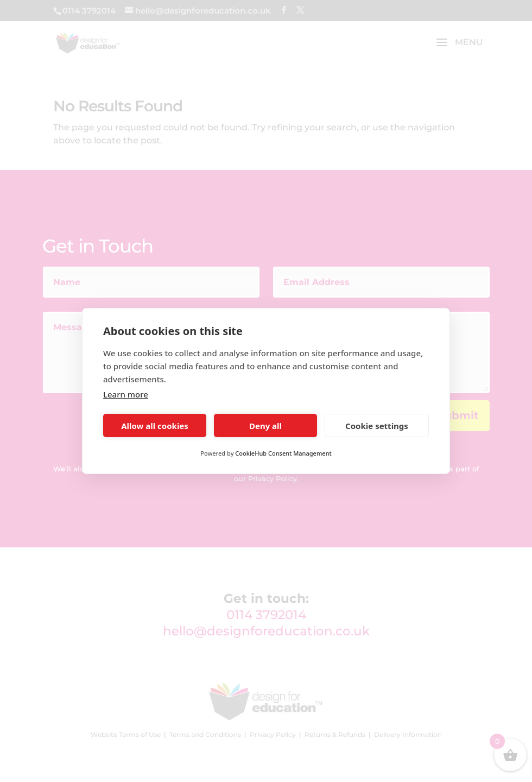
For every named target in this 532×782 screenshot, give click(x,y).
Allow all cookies (155, 426)
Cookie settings (377, 426)
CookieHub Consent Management (283, 453)
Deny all (265, 426)
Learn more (126, 394)
